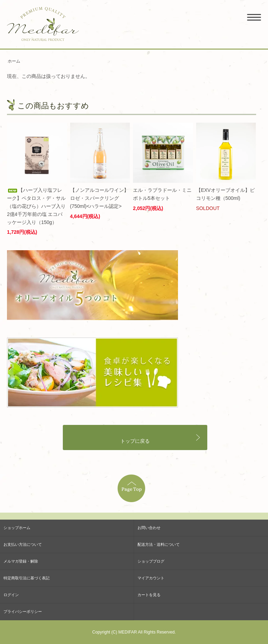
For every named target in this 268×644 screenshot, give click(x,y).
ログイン (11, 595)
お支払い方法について (23, 544)
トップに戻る (135, 441)
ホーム (14, 61)
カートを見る (149, 595)
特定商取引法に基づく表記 (27, 578)
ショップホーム (17, 528)
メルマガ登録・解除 (21, 561)
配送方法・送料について (159, 544)
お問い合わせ (149, 528)
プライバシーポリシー (23, 612)
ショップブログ (151, 561)
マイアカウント (151, 578)
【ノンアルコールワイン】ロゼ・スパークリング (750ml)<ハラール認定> (99, 198)
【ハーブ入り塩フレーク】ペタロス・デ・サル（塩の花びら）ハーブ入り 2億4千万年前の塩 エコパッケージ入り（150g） (36, 206)
